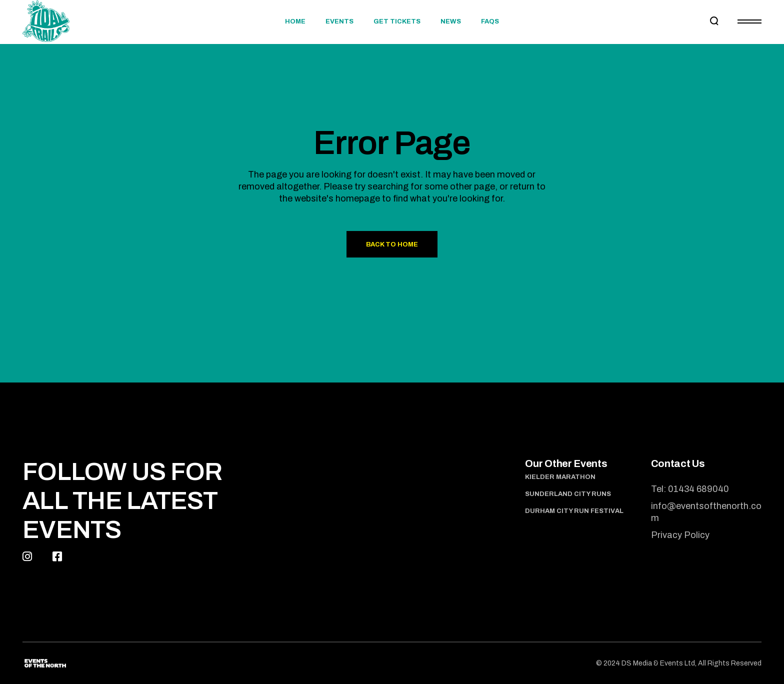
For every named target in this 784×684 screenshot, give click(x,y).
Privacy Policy (680, 535)
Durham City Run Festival (574, 511)
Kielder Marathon (560, 477)
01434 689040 (698, 489)
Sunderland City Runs (568, 494)
